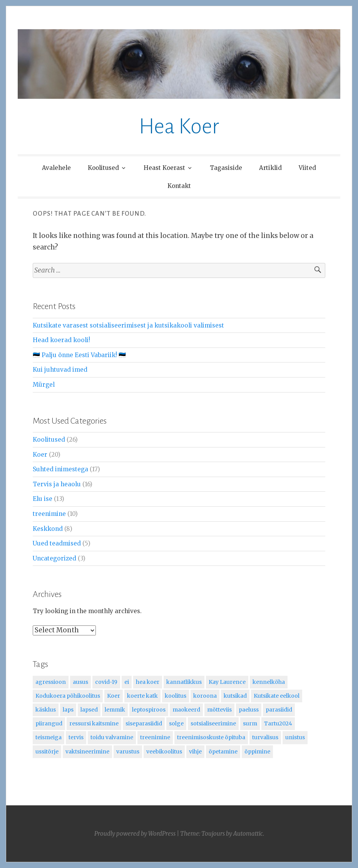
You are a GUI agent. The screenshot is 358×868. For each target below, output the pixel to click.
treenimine (49, 514)
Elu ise (43, 499)
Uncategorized (54, 558)
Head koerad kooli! (61, 340)
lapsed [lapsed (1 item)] (89, 710)
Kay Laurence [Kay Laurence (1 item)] (227, 682)
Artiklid (270, 168)
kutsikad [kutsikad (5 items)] (235, 696)
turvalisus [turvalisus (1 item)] (265, 737)
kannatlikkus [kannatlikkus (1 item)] (184, 682)
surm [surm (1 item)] (250, 723)
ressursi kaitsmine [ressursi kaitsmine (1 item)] (94, 723)
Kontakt (179, 186)
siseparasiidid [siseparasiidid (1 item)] (144, 723)
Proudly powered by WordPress (135, 834)
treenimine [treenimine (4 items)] (155, 737)
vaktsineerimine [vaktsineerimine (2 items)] (87, 752)
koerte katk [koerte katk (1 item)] (142, 696)
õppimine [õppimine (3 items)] (257, 752)
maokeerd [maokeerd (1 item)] (186, 710)
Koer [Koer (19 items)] (114, 696)
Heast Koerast (164, 168)
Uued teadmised (57, 543)
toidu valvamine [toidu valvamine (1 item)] (112, 737)
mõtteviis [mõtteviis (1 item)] (219, 710)
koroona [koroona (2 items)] (205, 696)
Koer (40, 455)
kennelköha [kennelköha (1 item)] (269, 682)
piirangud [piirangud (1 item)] (49, 723)
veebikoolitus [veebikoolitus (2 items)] (164, 752)
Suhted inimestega (60, 469)
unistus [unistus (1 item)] (295, 737)
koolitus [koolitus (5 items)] (176, 696)
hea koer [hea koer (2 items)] (148, 682)
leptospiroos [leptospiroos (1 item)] (149, 710)
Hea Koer (179, 126)
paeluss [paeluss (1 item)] (249, 710)
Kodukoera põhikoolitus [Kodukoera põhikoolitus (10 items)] (68, 696)
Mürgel (44, 385)
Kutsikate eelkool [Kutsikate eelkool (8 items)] (277, 696)
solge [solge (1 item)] (176, 723)
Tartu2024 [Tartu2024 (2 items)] (278, 723)
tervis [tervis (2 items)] (76, 737)
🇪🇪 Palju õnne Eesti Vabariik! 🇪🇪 (79, 355)
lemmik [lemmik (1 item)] (115, 710)
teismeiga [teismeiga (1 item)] (49, 737)
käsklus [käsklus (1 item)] (46, 710)
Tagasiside (226, 168)
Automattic (248, 834)
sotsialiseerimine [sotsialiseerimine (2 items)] (213, 723)
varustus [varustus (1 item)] (128, 752)
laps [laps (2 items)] (68, 710)
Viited (307, 168)
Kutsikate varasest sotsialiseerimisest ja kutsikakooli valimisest (128, 325)
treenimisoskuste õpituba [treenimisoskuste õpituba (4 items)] (211, 737)
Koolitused (103, 168)
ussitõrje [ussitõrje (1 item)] (47, 752)
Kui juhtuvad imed (60, 370)
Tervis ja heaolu (57, 484)
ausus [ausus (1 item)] (80, 682)
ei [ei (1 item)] (127, 682)
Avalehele (56, 168)
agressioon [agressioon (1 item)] (51, 682)
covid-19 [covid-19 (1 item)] (106, 682)
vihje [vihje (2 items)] (195, 752)
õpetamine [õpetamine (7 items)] (223, 752)
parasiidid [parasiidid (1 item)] (279, 710)
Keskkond (48, 529)
